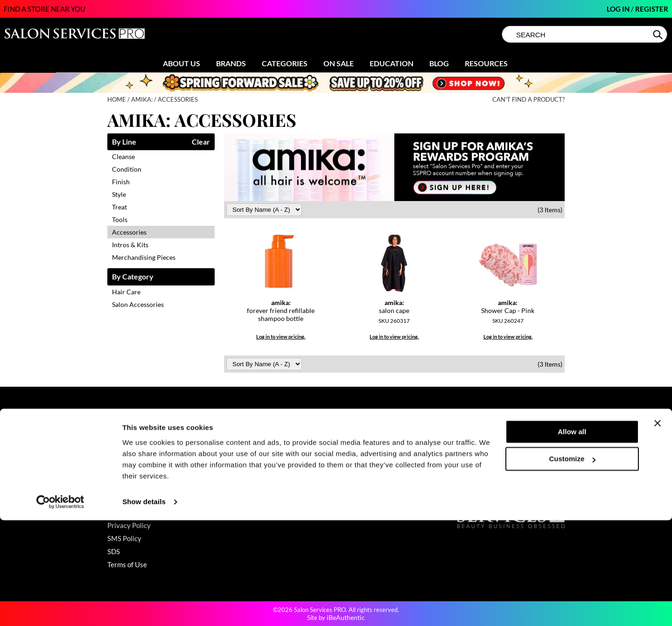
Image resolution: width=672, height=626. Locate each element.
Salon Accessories (138, 304)
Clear (201, 142)
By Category (133, 277)
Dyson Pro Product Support (149, 486)
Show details (144, 608)
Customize (573, 565)
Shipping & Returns (137, 460)
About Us (182, 63)
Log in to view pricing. (281, 337)
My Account (126, 447)
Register (652, 9)
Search (659, 35)
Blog (439, 63)
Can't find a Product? (528, 100)
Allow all (572, 538)
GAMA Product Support (143, 499)
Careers (353, 473)
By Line (124, 142)
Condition (127, 169)
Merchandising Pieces (144, 257)
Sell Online (357, 460)
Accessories (129, 232)
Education (392, 63)
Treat (119, 207)
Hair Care (126, 292)
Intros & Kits (130, 245)
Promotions (242, 434)
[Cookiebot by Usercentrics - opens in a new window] (60, 608)
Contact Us (125, 434)
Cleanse (123, 156)
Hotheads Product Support (148, 512)
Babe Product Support (141, 473)
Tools (120, 219)
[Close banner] (658, 529)
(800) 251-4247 (483, 434)
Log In (619, 9)
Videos (234, 486)
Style (119, 194)
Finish (121, 182)
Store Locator (362, 447)
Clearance (240, 447)
